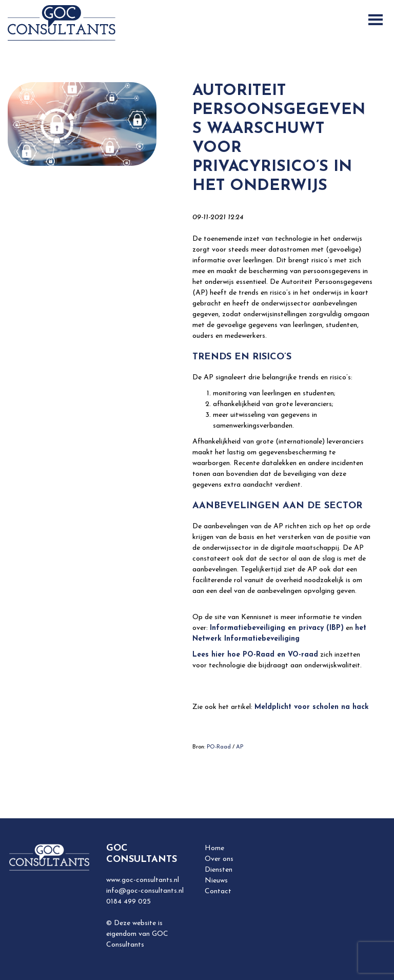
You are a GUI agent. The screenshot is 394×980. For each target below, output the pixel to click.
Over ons (219, 859)
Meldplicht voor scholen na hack (312, 707)
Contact (218, 891)
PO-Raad (219, 747)
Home (214, 848)
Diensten (219, 870)
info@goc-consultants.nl (145, 891)
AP (240, 747)
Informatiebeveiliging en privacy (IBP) (277, 628)
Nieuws (216, 881)
